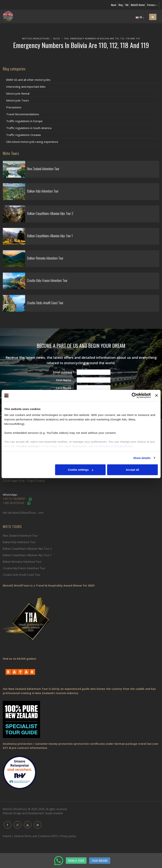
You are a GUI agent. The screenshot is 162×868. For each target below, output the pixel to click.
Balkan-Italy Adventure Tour (19, 542)
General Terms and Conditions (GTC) (36, 836)
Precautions (14, 107)
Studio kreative (54, 813)
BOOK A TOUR (76, 860)
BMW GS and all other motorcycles (28, 80)
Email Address (64, 372)
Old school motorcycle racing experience (32, 142)
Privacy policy (68, 836)
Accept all (132, 470)
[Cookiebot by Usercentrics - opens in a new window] (135, 395)
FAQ (127, 5)
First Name (64, 380)
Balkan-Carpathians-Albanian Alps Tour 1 (27, 555)
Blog (121, 5)
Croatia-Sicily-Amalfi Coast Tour (22, 575)
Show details (142, 458)
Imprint (7, 836)
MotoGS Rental (138, 5)
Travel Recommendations (23, 114)
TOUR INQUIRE (100, 860)
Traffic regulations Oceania (23, 135)
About (114, 5)
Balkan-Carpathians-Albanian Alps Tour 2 (27, 549)
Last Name (64, 388)
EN (140, 17)
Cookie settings (81, 470)
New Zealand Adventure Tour (20, 536)
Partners (152, 5)
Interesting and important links (26, 87)
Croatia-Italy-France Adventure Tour (24, 568)
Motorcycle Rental (18, 93)
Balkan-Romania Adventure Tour (22, 562)
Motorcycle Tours (18, 100)
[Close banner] (156, 395)
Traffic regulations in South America (29, 128)
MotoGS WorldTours (36, 38)
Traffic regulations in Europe (24, 121)
